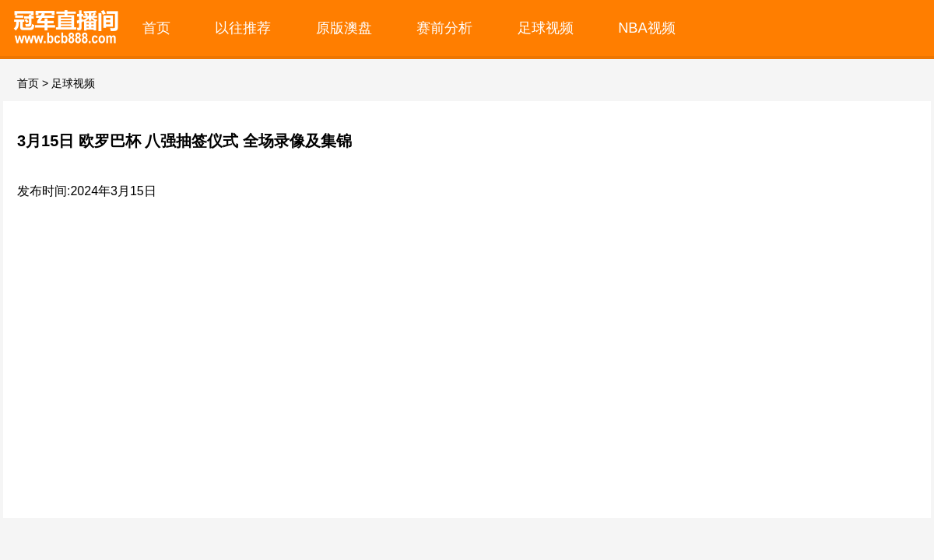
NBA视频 (647, 28)
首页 (156, 28)
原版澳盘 (344, 28)
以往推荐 (243, 28)
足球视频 (546, 28)
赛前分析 (444, 28)
